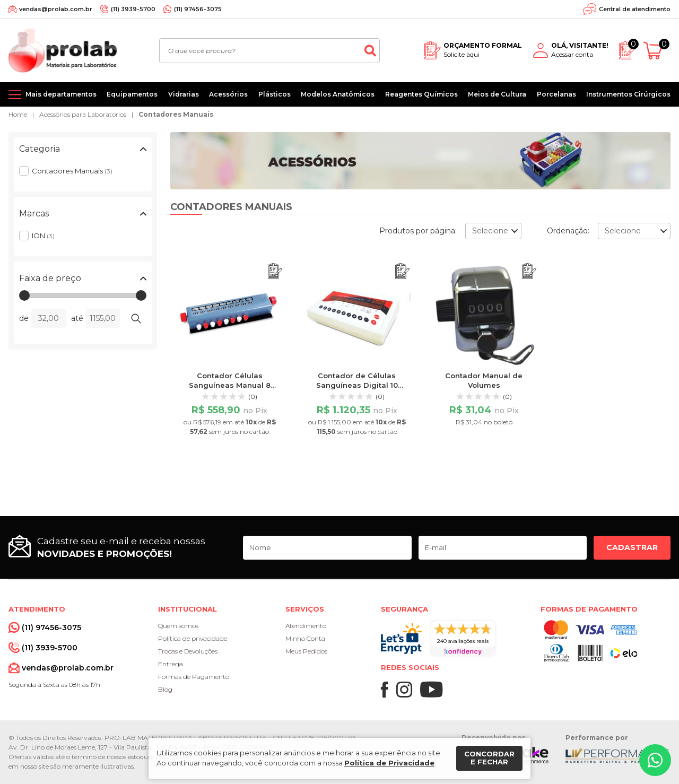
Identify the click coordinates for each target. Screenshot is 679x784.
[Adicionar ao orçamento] (275, 271)
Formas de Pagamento (194, 677)
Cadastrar (632, 547)
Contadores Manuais (176, 114)
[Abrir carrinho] (657, 51)
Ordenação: (568, 231)
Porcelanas (556, 94)
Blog (165, 689)
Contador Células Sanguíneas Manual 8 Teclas (230, 385)
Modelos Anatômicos (338, 94)
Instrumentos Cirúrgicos (628, 94)
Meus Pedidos (306, 651)
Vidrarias (184, 94)
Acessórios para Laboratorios (83, 114)
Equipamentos (132, 94)
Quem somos (178, 626)
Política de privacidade (193, 638)
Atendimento (306, 626)
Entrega (171, 664)
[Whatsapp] (655, 760)
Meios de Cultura (497, 94)
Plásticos (275, 94)
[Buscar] (370, 51)
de (24, 318)
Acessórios (228, 94)
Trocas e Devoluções (188, 651)
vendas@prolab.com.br (56, 9)
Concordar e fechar (489, 758)
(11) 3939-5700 (133, 9)
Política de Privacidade (389, 763)
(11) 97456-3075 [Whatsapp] (198, 9)
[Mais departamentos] (53, 94)
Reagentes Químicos (421, 94)
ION (43, 236)
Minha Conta (305, 638)
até (77, 318)
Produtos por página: (418, 231)
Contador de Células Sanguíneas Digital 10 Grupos (357, 385)
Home (18, 114)
